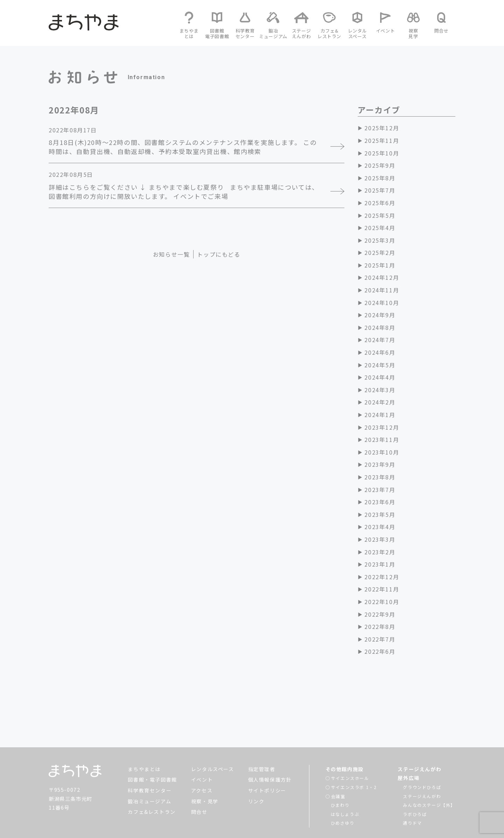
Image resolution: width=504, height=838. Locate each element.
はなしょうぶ (345, 772)
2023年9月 (380, 464)
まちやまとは (144, 727)
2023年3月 (380, 539)
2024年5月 (380, 365)
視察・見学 (205, 759)
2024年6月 (380, 352)
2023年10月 (382, 452)
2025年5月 (380, 215)
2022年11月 (382, 589)
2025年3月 (380, 240)
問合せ (199, 770)
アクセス (202, 748)
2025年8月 (380, 178)
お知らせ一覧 (171, 254)
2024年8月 (380, 327)
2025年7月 (380, 190)
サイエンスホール (350, 736)
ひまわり (340, 763)
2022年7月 (380, 639)
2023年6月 (380, 502)
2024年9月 (380, 315)
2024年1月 (380, 415)
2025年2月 (380, 252)
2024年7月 (380, 340)
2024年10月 (382, 303)
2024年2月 (380, 402)
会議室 (338, 754)
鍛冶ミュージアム (149, 759)
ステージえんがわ (419, 727)
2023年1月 (380, 564)
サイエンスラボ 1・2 (354, 745)
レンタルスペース (213, 727)
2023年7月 (380, 490)
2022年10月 (382, 602)
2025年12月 (382, 128)
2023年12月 (382, 427)
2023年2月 (380, 552)
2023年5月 (380, 514)
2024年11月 (382, 290)
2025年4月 (380, 228)
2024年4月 (380, 377)
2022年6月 (380, 651)
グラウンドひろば (422, 745)
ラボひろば (415, 772)
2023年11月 (382, 439)
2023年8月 (380, 477)
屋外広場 (408, 736)
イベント (202, 737)
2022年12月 (382, 577)
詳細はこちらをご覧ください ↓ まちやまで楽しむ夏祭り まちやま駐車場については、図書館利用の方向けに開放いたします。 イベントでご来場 (184, 192)
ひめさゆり (343, 781)
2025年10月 (382, 153)
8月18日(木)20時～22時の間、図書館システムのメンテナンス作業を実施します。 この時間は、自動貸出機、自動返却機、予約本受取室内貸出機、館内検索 (183, 147)
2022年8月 (380, 626)
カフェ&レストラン (152, 770)
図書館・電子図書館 (152, 737)
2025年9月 (380, 165)
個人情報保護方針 (270, 737)
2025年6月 (380, 203)
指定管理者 (262, 727)
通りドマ (412, 781)
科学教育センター (150, 748)
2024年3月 (380, 390)
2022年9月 (380, 614)
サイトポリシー (267, 748)
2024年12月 (382, 277)
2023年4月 (380, 527)
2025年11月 (382, 140)
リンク (256, 759)
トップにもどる (219, 254)
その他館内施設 (345, 727)
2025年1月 (380, 265)
